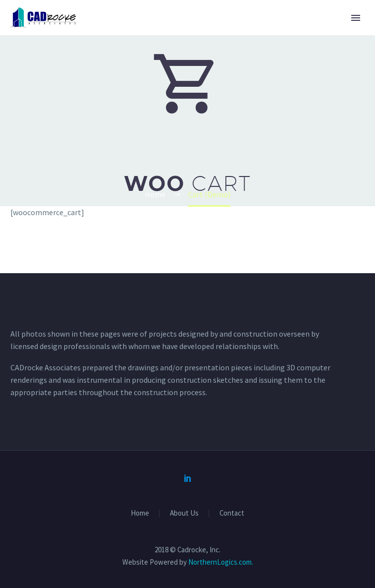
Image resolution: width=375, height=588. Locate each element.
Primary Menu (356, 18)
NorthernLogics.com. (221, 562)
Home (140, 513)
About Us (184, 513)
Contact (232, 513)
